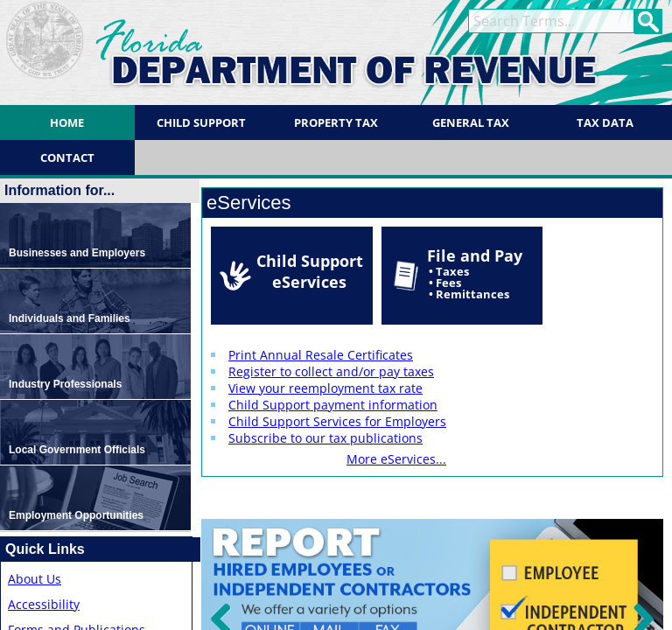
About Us (35, 579)
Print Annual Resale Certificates (321, 355)
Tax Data (605, 122)
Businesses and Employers (77, 253)
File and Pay (475, 273)
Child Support (201, 122)
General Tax (471, 122)
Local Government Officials (77, 450)
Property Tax (336, 122)
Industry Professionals (65, 384)
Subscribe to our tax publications (325, 438)
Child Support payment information (333, 405)
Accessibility (44, 604)
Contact (67, 157)
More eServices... (396, 459)
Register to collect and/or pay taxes (331, 371)
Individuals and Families (70, 318)
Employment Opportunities (76, 515)
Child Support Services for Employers (337, 421)
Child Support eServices (310, 271)
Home (67, 122)
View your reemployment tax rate (325, 388)
